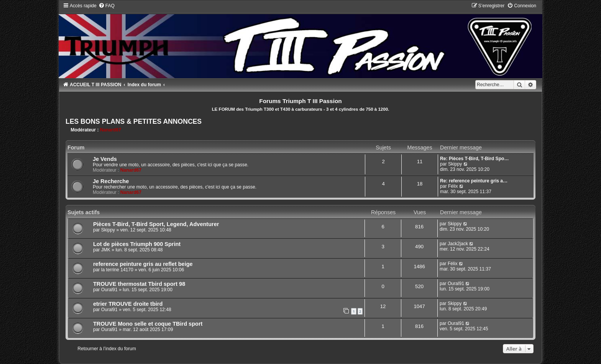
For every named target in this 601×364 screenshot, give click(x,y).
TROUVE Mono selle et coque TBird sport (148, 324)
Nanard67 (111, 130)
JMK (106, 250)
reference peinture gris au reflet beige (143, 264)
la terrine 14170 (117, 270)
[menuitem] (107, 6)
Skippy (455, 164)
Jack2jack (458, 244)
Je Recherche (111, 181)
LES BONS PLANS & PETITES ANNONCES (134, 121)
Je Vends (105, 159)
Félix (453, 186)
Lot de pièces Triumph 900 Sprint (137, 244)
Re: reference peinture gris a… (474, 181)
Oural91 (109, 290)
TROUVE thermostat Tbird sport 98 (139, 284)
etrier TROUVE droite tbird (128, 304)
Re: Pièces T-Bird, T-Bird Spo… (474, 159)
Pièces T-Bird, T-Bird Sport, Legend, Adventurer (156, 224)
